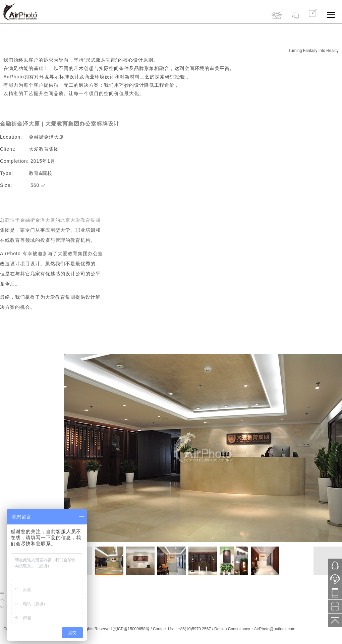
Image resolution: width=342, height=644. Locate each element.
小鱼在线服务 (335, 581)
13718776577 (335, 593)
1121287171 (335, 565)
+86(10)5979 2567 (277, 9)
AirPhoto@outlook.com (275, 629)
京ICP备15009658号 (131, 629)
